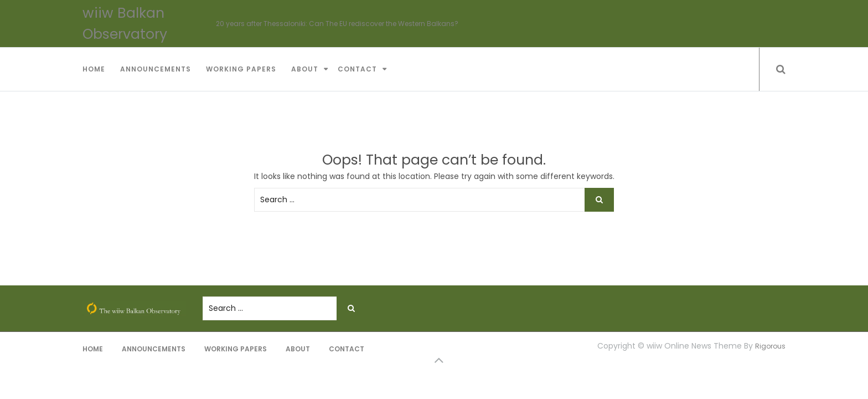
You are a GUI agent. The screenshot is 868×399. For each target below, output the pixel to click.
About (305, 69)
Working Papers (241, 69)
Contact (357, 69)
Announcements (156, 69)
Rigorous (770, 346)
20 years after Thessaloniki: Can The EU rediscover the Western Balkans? (337, 24)
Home (94, 69)
